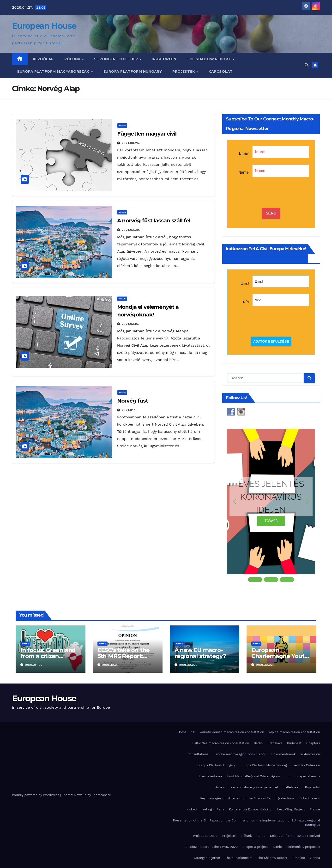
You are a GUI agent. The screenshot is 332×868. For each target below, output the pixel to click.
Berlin (258, 743)
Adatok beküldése (271, 341)
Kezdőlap (43, 59)
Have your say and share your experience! (246, 787)
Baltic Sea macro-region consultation (221, 743)
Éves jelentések (211, 776)
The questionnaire (239, 858)
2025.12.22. (265, 665)
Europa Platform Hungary (133, 71)
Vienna (315, 858)
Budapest (294, 743)
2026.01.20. (34, 665)
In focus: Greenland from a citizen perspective (48, 656)
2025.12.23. (188, 665)
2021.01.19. (130, 410)
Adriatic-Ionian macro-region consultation (232, 732)
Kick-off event (309, 798)
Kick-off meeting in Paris (205, 809)
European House (44, 26)
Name (244, 172)
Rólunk (73, 59)
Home (182, 732)
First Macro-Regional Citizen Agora (253, 776)
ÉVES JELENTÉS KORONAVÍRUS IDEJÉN (271, 497)
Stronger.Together (117, 59)
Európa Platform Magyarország (54, 71)
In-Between (164, 59)
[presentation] (271, 193)
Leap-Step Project (291, 809)
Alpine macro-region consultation (294, 732)
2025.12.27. (111, 665)
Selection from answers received (295, 836)
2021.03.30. (131, 230)
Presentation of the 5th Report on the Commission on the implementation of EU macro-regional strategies (247, 823)
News (122, 125)
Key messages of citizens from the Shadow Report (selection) (247, 798)
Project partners (205, 836)
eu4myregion (310, 754)
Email (244, 153)
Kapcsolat (221, 71)
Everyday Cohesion (306, 765)
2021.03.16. (131, 324)
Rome (261, 836)
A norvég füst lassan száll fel (154, 221)
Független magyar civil (147, 134)
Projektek (184, 71)
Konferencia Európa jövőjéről (251, 809)
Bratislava (275, 743)
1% (193, 732)
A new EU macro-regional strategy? (200, 653)
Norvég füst (133, 401)
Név (246, 302)
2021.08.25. (131, 143)
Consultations (198, 754)
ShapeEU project (255, 847)
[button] (307, 65)
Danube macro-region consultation (240, 754)
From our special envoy (302, 776)
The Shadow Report (209, 59)
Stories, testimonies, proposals (296, 847)
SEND (271, 213)
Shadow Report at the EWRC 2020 (212, 847)
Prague (315, 809)
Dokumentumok (283, 754)
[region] (271, 506)
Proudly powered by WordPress (36, 795)
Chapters (313, 743)
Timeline (298, 858)
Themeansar (101, 795)
